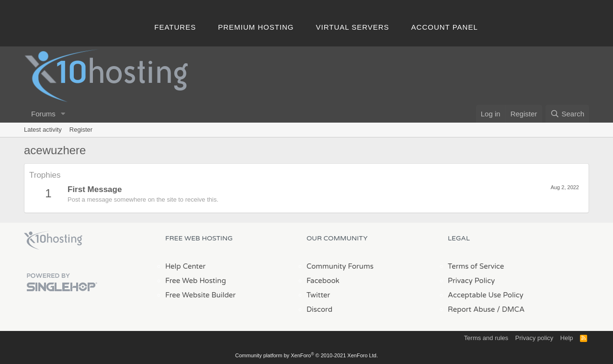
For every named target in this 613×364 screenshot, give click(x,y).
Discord (319, 309)
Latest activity (43, 130)
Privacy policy (534, 338)
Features (175, 27)
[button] (63, 114)
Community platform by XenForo (306, 355)
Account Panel (445, 27)
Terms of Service (476, 266)
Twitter (318, 295)
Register (81, 130)
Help (567, 338)
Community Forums (340, 266)
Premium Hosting (256, 27)
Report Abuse (471, 309)
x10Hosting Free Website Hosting (53, 240)
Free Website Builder (200, 295)
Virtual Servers (353, 27)
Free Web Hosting (196, 281)
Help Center (185, 266)
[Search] (567, 114)
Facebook (323, 281)
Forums (43, 114)
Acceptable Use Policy (486, 295)
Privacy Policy (471, 281)
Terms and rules (486, 338)
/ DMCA (511, 309)
